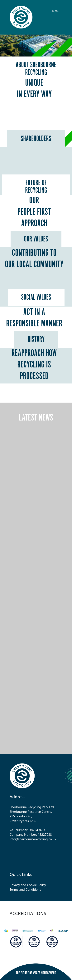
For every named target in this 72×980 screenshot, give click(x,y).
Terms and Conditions (25, 890)
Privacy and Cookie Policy (28, 885)
